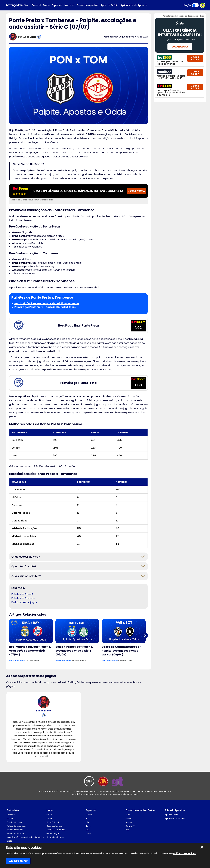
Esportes (57, 5)
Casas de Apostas (87, 5)
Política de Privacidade (17, 826)
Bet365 (128, 818)
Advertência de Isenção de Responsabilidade (183, 16)
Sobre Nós (11, 815)
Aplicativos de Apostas (134, 5)
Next (145, 636)
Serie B (49, 818)
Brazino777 (130, 826)
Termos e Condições (16, 833)
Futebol (36, 5)
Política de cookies (15, 830)
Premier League (53, 833)
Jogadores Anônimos (162, 791)
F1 (87, 818)
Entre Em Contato (14, 822)
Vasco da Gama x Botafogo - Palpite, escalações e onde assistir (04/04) (122, 651)
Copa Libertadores (54, 826)
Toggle (195, 5)
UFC (88, 830)
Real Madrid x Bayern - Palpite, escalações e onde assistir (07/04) (30, 651)
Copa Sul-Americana (56, 830)
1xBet (128, 815)
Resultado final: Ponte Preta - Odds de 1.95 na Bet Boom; (47, 303)
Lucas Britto (29, 37)
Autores (10, 818)
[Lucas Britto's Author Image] (44, 702)
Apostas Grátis (109, 5)
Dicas (46, 5)
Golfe (88, 833)
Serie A (49, 815)
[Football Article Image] (31, 631)
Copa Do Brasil (53, 822)
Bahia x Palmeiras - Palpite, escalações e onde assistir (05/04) (74, 651)
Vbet (127, 830)
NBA (88, 822)
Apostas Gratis (171, 815)
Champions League (55, 837)
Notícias (69, 5)
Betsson (129, 822)
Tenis (88, 826)
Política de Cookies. (185, 853)
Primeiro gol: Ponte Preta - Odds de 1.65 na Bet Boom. (45, 307)
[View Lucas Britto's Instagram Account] (39, 37)
